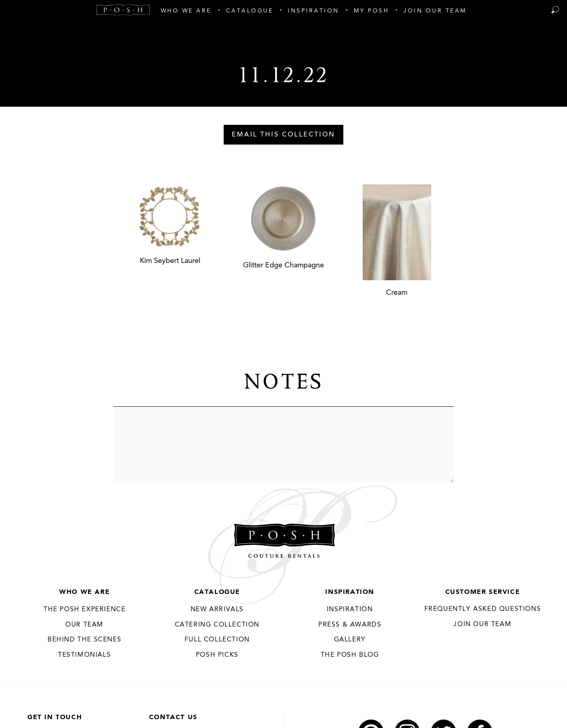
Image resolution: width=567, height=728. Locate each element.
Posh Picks (217, 655)
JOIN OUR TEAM (482, 625)
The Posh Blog (350, 655)
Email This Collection (283, 135)
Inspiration (350, 592)
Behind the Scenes (84, 640)
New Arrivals (217, 610)
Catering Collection (217, 625)
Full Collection (217, 640)
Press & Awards (350, 625)
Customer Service (483, 592)
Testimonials (84, 655)
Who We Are (84, 592)
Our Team (84, 625)
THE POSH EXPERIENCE (84, 610)
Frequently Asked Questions (483, 609)
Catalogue (217, 592)
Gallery (350, 640)
